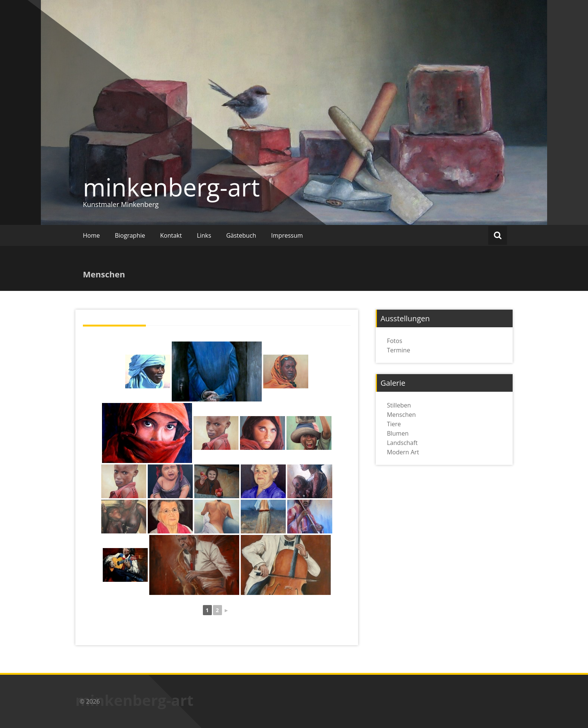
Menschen (401, 415)
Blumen (398, 433)
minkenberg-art (171, 187)
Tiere (394, 424)
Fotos (395, 341)
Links (204, 235)
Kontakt (171, 235)
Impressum (287, 235)
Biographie (130, 235)
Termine (399, 350)
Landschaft (402, 443)
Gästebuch (241, 235)
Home (91, 235)
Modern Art (403, 452)
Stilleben (399, 405)
